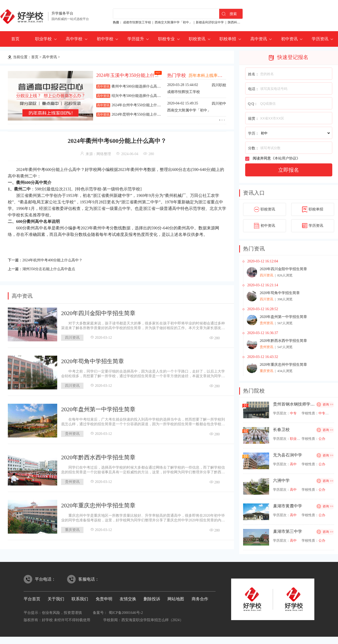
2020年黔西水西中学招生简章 (98, 456)
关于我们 (56, 599)
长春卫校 (281, 430)
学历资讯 (320, 39)
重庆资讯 (72, 528)
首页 (15, 39)
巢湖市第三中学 (288, 531)
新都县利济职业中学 (210, 22)
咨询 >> (328, 404)
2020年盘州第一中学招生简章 (98, 408)
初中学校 (105, 39)
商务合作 (200, 599)
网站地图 (176, 599)
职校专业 (166, 39)
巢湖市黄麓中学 (288, 506)
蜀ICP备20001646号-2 (126, 613)
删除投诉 (152, 599)
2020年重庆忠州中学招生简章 (98, 504)
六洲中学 (281, 480)
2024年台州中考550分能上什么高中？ (142, 105)
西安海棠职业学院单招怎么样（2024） (152, 620)
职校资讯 (197, 39)
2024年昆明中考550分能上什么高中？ (142, 114)
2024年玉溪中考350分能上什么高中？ (135, 75)
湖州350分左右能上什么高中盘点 (53, 268)
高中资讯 (259, 39)
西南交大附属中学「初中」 (173, 22)
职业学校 (43, 39)
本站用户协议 (285, 158)
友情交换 (128, 599)
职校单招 (228, 39)
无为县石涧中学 (288, 455)
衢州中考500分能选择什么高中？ (138, 86)
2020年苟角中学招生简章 (93, 360)
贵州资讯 (72, 432)
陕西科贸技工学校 (240, 22)
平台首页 (32, 599)
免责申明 (104, 599)
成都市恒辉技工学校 (137, 22)
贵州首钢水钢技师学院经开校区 (302, 404)
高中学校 (74, 39)
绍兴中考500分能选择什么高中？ (138, 96)
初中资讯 (289, 39)
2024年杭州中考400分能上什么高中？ (57, 260)
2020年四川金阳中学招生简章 (98, 312)
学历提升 (136, 39)
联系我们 (80, 599)
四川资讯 (72, 336)
